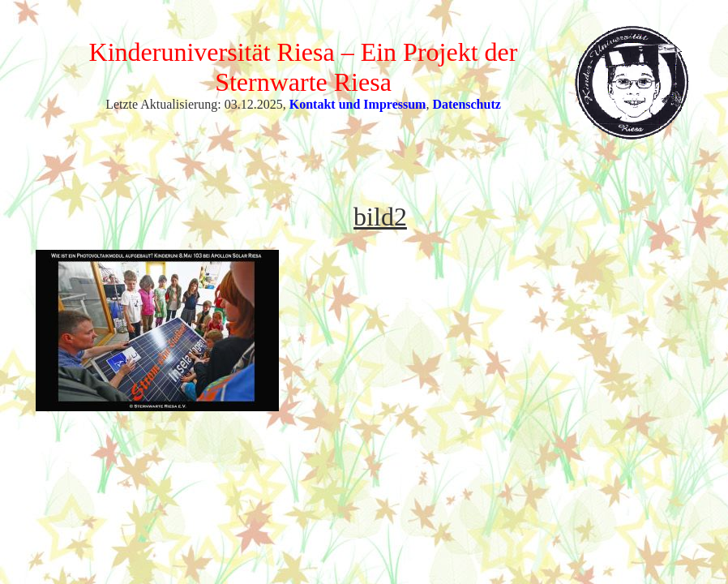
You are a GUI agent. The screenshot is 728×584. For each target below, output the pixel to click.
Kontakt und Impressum (358, 104)
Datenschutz (466, 104)
